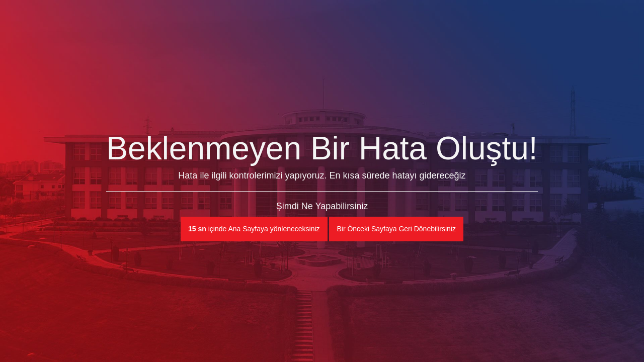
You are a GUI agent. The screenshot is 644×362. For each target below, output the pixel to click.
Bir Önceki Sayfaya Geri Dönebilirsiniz (396, 229)
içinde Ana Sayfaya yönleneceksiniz (254, 229)
